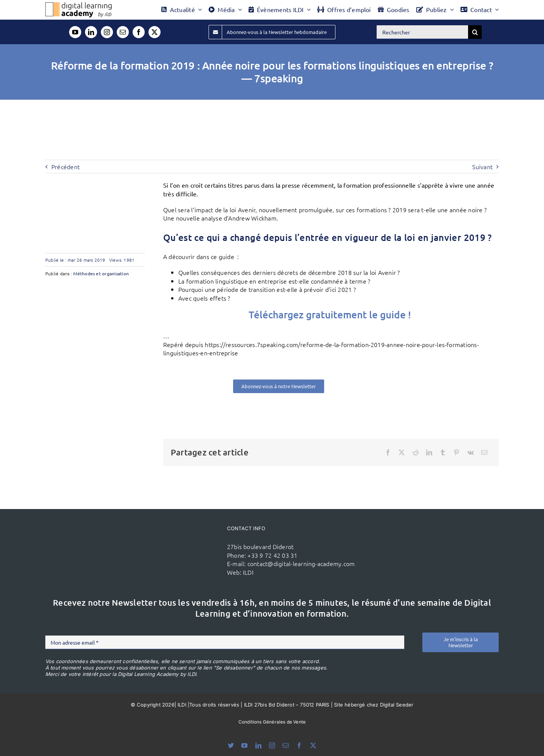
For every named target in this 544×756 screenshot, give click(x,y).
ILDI (248, 572)
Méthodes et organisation (101, 273)
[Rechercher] (422, 32)
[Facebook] (388, 452)
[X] (402, 452)
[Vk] (471, 452)
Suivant (482, 167)
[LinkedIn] (429, 452)
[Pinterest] (456, 452)
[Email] (484, 452)
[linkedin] (91, 32)
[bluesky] (231, 745)
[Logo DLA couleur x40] (79, 5)
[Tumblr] (443, 452)
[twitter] (155, 32)
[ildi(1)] (182, 538)
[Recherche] (475, 32)
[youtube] (75, 32)
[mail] (123, 32)
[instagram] (107, 32)
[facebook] (139, 32)
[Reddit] (416, 452)
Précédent (66, 167)
